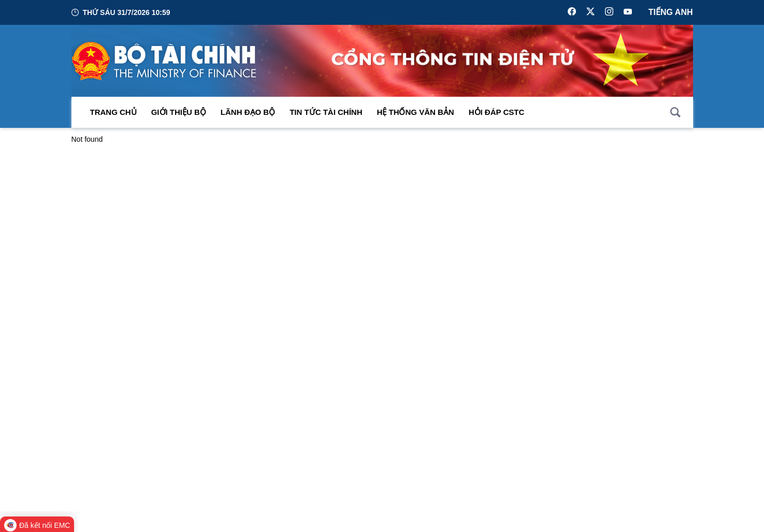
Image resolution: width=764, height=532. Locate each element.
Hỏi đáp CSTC (497, 112)
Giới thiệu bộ (179, 112)
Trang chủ (113, 112)
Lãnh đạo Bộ (248, 112)
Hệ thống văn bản (416, 112)
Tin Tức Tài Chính (326, 112)
